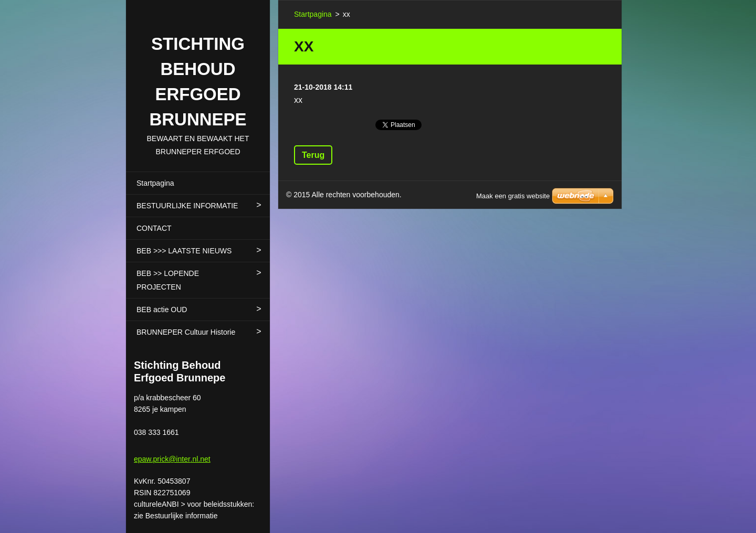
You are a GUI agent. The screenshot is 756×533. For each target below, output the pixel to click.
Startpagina (155, 183)
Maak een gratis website (513, 196)
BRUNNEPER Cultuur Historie (186, 332)
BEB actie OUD (162, 310)
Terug (313, 155)
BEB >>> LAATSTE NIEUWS (184, 251)
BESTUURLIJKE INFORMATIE (187, 206)
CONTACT (154, 228)
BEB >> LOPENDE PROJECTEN (168, 280)
